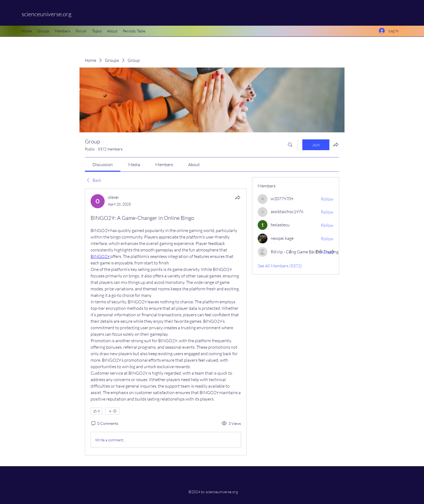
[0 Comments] (104, 424)
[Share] (238, 197)
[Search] (290, 145)
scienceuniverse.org (47, 14)
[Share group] (336, 145)
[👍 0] (96, 411)
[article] (166, 322)
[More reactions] (112, 411)
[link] (103, 164)
